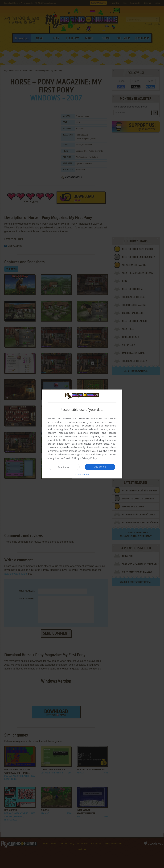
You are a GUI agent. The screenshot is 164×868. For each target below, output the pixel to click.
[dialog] (82, 434)
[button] (82, 474)
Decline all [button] (64, 467)
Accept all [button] (100, 467)
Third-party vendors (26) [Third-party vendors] (79, 436)
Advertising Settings (69, 454)
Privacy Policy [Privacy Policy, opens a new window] (89, 458)
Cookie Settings (72, 458)
